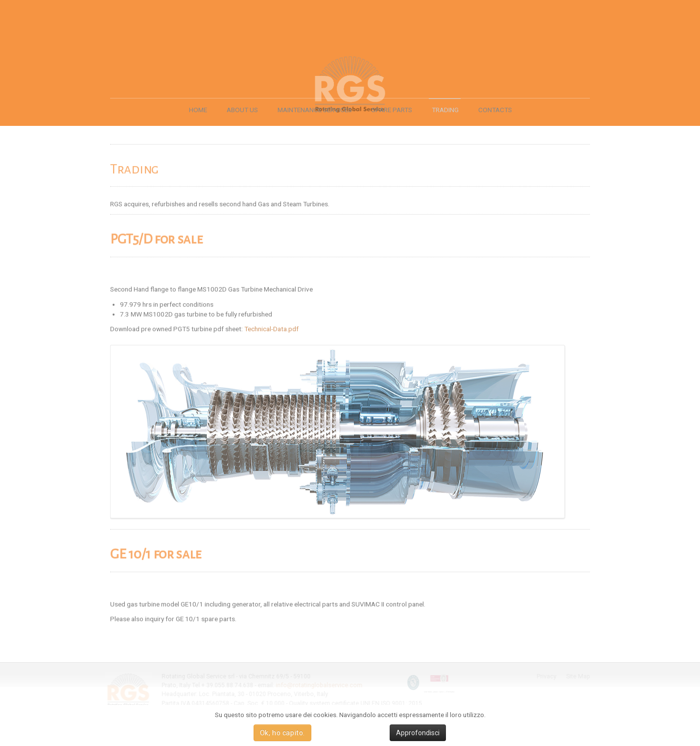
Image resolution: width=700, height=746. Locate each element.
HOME (198, 110)
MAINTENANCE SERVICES (315, 110)
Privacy (547, 676)
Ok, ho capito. (282, 733)
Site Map (579, 676)
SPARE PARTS (392, 110)
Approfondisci (418, 733)
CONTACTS (495, 110)
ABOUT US (242, 110)
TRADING (445, 110)
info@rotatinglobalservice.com (318, 685)
